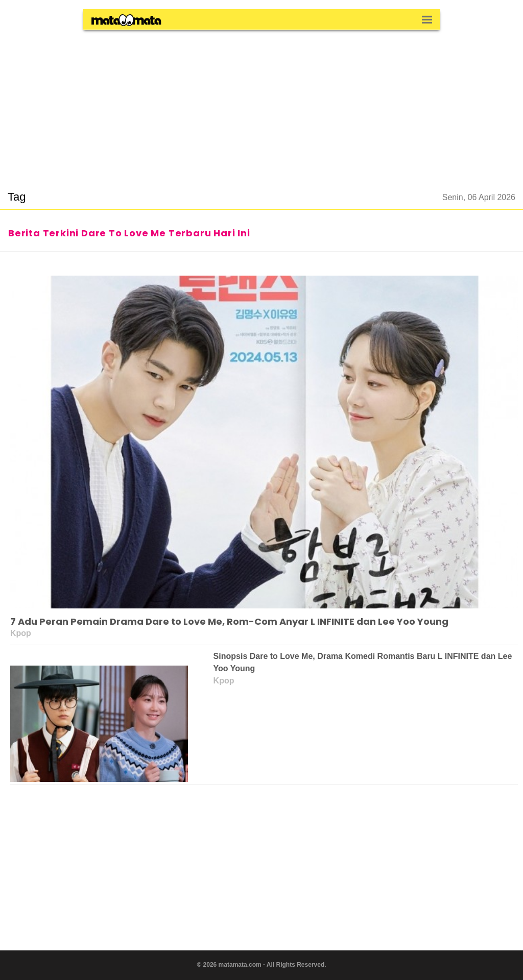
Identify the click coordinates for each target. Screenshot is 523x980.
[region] (261, 104)
